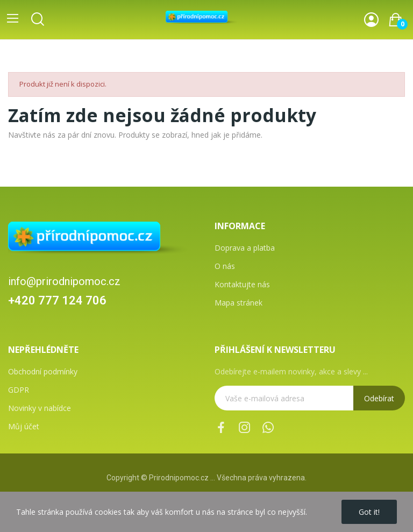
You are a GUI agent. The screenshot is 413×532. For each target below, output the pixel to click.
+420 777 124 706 (57, 300)
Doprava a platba (245, 248)
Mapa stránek (238, 303)
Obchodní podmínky (43, 371)
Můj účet (24, 426)
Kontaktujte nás (242, 284)
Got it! (369, 512)
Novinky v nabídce (40, 408)
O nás (225, 266)
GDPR (19, 390)
